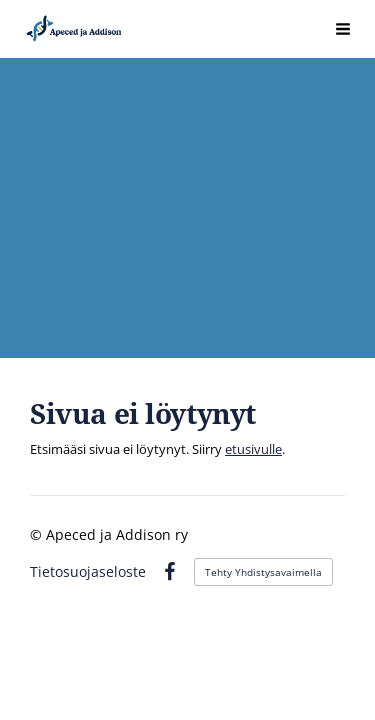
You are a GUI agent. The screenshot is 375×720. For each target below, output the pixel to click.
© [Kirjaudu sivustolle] (38, 534)
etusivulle (253, 449)
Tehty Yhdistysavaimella (263, 572)
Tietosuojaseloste (88, 572)
